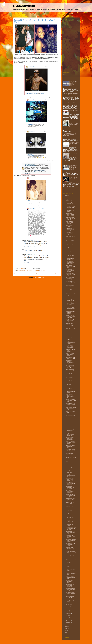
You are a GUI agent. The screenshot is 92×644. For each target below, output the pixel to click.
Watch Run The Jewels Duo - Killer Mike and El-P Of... (71, 442)
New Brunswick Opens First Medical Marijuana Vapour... (70, 447)
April (67, 617)
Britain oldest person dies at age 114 (70, 203)
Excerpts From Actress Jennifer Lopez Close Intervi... (71, 400)
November (68, 621)
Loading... (65, 74)
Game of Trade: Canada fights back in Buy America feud (70, 334)
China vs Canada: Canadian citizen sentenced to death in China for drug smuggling (74, 167)
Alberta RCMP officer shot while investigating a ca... (70, 379)
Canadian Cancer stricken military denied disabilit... (70, 455)
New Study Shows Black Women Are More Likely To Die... (70, 549)
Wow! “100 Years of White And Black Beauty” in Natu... (70, 258)
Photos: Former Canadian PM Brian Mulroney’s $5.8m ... (70, 206)
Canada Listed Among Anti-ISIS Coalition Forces (74, 144)
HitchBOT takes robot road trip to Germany (71, 358)
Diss (22, 270)
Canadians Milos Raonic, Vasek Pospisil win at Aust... (71, 512)
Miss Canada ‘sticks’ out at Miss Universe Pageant (70, 536)
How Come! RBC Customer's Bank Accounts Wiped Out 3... (71, 308)
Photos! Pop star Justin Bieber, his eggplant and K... (71, 330)
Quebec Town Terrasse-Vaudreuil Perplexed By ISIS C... (71, 541)
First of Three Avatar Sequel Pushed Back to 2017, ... (71, 573)
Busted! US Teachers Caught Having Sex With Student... (70, 317)
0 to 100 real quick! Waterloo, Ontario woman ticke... (70, 303)
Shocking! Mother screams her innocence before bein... (70, 325)
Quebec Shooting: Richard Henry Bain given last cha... (70, 483)
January (68, 201)
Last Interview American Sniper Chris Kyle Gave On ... (71, 421)
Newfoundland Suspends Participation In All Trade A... (70, 362)
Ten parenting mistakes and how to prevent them (71, 451)
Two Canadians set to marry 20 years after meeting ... (70, 594)
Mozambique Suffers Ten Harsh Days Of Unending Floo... (70, 283)
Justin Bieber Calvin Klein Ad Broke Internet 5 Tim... (70, 479)
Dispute (19, 270)
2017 (66, 627)
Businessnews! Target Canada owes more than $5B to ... (70, 496)
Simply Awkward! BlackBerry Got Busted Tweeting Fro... (70, 396)
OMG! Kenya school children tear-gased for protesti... (70, 287)
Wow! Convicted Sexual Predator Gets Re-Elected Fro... (71, 459)
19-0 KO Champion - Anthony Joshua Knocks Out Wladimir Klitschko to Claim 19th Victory (74, 180)
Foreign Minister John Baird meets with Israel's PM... (70, 230)
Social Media (43, 270)
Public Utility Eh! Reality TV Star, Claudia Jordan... (71, 409)
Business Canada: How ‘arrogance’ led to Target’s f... (71, 246)
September (68, 619)
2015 (66, 199)
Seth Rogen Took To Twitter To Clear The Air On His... (70, 471)
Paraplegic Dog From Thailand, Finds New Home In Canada (74, 155)
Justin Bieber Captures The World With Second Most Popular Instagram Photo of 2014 (74, 123)
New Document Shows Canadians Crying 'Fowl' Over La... (70, 520)
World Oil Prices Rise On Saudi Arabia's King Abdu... (70, 500)
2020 (66, 632)
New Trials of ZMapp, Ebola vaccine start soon (70, 532)
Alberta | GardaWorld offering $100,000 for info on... (71, 610)
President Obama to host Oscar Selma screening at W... (70, 250)
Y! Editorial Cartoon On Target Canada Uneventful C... (71, 295)
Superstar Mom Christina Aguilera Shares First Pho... (70, 299)
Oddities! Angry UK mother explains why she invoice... (71, 387)
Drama (25, 270)
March (67, 615)
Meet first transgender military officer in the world (70, 275)
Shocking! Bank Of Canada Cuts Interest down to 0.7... (71, 425)
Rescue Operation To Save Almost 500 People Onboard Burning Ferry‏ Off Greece (74, 83)
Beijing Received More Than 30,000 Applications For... (70, 438)
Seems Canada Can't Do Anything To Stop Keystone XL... (70, 312)
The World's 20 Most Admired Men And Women (74, 112)
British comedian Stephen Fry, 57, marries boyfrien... (70, 223)
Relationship (33, 270)
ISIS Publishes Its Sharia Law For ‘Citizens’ (69, 524)
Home (37, 274)
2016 (66, 625)
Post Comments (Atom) (40, 278)
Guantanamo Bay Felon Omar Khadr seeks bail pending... (71, 528)
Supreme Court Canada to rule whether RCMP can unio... (71, 254)
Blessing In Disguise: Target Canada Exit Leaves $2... (70, 354)
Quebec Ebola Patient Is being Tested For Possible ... (70, 405)
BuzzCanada (24, 6)
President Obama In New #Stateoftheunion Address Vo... (70, 434)
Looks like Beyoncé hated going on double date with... (70, 234)
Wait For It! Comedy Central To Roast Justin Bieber (70, 504)
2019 (66, 630)
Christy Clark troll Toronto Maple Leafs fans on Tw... (70, 391)
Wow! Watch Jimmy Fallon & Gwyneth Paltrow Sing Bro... (70, 371)
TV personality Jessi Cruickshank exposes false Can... (70, 279)
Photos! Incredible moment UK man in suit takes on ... (70, 516)
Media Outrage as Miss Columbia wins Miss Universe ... (71, 565)
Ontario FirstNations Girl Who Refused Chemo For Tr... (70, 367)
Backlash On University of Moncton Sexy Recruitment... (71, 413)
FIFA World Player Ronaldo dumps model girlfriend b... (70, 463)
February (68, 613)
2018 (66, 629)
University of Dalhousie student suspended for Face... (70, 475)
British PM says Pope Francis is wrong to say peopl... (70, 238)
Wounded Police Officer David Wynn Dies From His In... (71, 606)
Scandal (38, 270)
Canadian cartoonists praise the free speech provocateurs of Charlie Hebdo (70, 135)
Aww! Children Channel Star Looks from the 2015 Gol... (71, 218)
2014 (66, 197)
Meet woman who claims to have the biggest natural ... (70, 346)
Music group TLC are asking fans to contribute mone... (70, 321)
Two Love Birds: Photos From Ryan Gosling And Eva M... (71, 291)
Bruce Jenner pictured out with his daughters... (70, 350)
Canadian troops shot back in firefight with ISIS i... (70, 569)
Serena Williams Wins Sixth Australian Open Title (70, 602)
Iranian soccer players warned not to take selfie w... (70, 383)
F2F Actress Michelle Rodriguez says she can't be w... (70, 242)
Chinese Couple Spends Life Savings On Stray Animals (71, 214)
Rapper (28, 270)
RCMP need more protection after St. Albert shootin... (70, 262)
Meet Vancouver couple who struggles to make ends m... (71, 270)
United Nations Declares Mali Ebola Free (70, 266)
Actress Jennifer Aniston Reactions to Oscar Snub (71, 375)
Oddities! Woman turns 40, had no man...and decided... (71, 553)
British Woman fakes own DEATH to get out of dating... (70, 429)
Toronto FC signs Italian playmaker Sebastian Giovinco (71, 338)
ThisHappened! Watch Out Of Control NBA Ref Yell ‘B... (70, 417)
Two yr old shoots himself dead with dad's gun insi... (70, 491)
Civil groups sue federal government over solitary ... (71, 561)
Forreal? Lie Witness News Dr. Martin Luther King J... (70, 598)
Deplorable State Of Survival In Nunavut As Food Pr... (70, 577)
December (68, 623)
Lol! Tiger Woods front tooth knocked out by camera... (71, 342)
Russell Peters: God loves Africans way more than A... (70, 586)
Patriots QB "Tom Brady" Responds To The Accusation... (70, 508)
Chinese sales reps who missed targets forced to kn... (71, 467)
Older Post (57, 274)
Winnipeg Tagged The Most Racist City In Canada (70, 590)
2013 (66, 195)
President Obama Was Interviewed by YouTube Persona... (70, 545)
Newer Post (17, 274)
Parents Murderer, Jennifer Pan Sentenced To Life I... (71, 581)
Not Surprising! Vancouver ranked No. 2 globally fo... (70, 487)
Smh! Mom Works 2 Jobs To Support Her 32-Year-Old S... (70, 557)
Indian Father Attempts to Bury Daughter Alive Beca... (70, 210)
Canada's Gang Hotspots (69, 226)
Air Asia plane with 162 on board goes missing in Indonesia (71, 94)
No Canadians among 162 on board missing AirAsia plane (70, 103)
